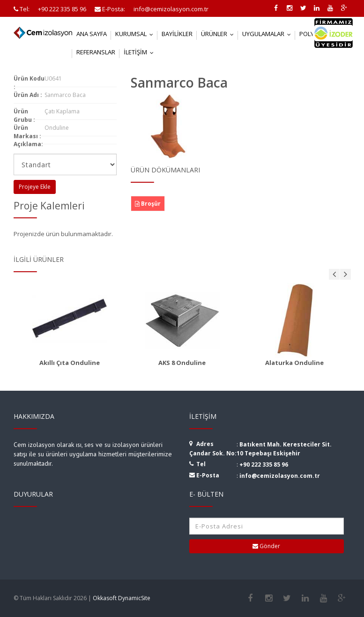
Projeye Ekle (35, 187)
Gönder (266, 546)
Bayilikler (177, 34)
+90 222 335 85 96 (264, 465)
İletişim (141, 52)
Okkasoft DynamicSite (122, 598)
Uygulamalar (269, 34)
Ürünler (219, 34)
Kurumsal (136, 34)
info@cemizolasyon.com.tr (280, 476)
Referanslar (96, 52)
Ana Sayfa (92, 34)
